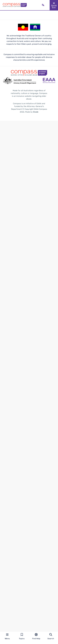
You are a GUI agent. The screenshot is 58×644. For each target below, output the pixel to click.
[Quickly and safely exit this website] (54, 5)
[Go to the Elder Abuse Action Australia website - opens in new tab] (49, 81)
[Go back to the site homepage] (15, 5)
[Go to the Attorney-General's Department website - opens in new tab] (19, 81)
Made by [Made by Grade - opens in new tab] (32, 112)
